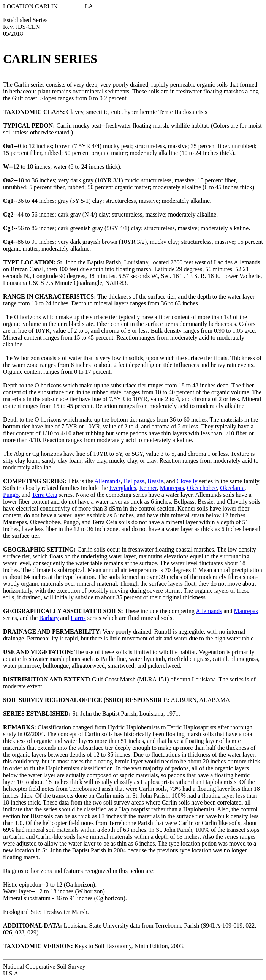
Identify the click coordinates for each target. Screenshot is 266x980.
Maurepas (172, 488)
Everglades (123, 488)
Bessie (155, 481)
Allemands (107, 481)
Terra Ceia (45, 495)
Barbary (49, 618)
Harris (78, 618)
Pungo (11, 495)
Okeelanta (232, 488)
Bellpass (134, 481)
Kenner (148, 488)
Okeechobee (202, 488)
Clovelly (187, 481)
